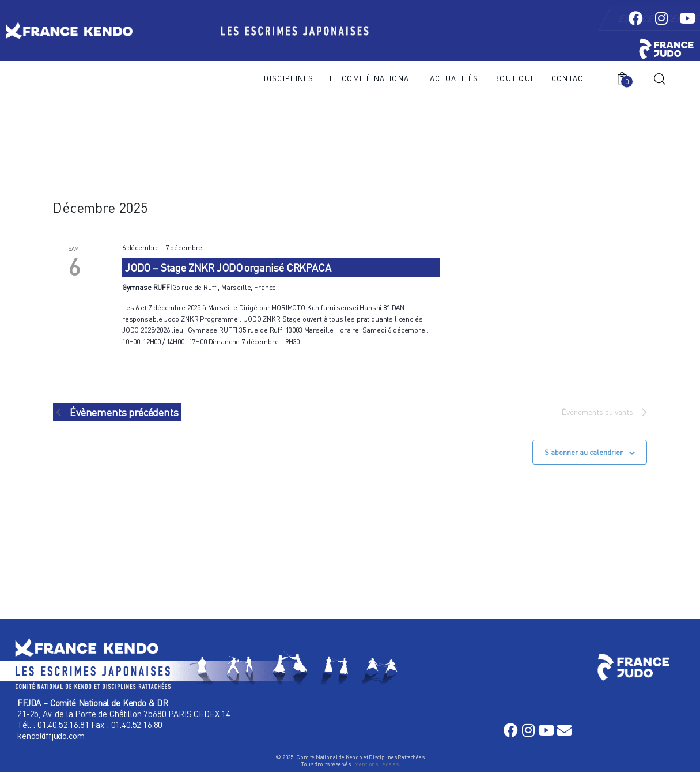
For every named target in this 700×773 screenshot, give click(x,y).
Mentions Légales (376, 764)
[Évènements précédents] (117, 412)
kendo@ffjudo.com (51, 736)
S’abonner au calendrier (584, 452)
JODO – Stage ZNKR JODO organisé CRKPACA (228, 267)
